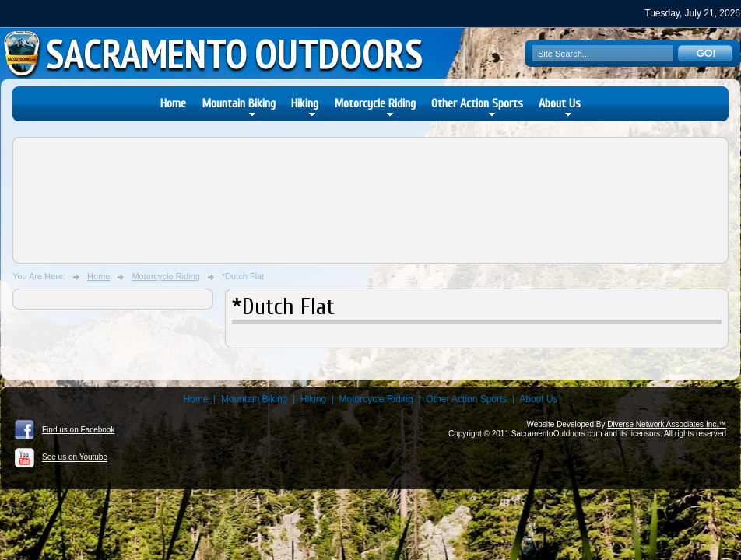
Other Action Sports (477, 103)
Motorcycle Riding (375, 103)
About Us (560, 103)
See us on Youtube (61, 458)
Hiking (305, 103)
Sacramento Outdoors (234, 53)
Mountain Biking (239, 103)
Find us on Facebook (65, 430)
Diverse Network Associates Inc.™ (667, 424)
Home (173, 103)
